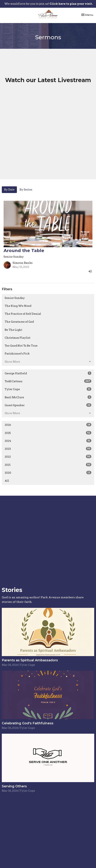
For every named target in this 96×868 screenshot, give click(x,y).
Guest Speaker (48, 405)
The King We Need (18, 306)
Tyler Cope (48, 389)
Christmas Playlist (18, 338)
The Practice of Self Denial (23, 314)
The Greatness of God (19, 322)
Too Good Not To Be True (21, 346)
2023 (48, 449)
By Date (9, 190)
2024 (48, 441)
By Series (26, 190)
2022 (48, 457)
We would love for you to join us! (48, 4)
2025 (48, 433)
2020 (48, 473)
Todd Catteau (48, 381)
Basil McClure (48, 397)
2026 (48, 425)
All (7, 481)
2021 (48, 465)
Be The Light (13, 330)
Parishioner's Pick (17, 354)
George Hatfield (48, 373)
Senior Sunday (15, 298)
